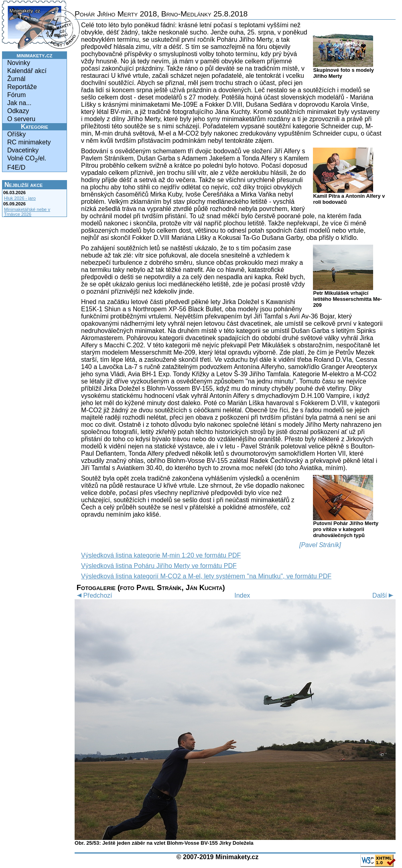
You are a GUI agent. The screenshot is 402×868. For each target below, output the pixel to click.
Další (384, 595)
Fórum (16, 95)
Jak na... (19, 103)
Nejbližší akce (23, 185)
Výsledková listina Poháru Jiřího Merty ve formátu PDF (159, 566)
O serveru (21, 119)
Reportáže (22, 87)
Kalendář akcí (27, 71)
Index (242, 595)
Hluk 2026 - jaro (20, 198)
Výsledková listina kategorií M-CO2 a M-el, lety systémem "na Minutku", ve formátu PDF (206, 576)
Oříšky (16, 134)
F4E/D (16, 167)
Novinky (19, 63)
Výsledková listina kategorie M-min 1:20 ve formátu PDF (161, 555)
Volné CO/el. (27, 159)
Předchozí (93, 595)
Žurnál (16, 79)
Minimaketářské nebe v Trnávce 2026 (27, 212)
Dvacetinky (23, 150)
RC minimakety (29, 142)
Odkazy (18, 111)
